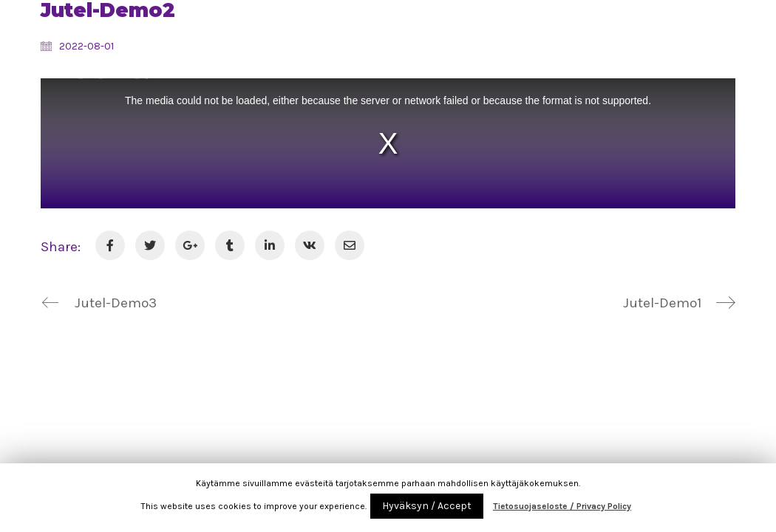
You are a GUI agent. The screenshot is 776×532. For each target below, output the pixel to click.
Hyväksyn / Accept (427, 506)
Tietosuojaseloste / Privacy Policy (562, 506)
